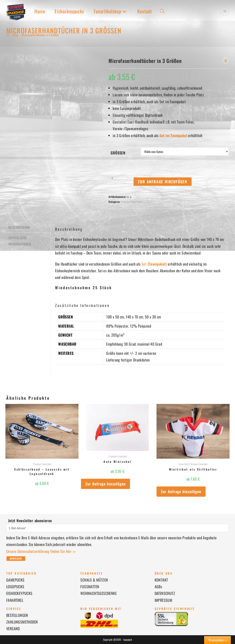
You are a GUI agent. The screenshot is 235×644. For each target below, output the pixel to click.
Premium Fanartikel (131, 202)
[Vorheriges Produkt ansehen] (226, 61)
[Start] (8, 35)
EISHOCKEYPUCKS (19, 593)
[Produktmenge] (112, 178)
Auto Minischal (117, 461)
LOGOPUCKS (15, 587)
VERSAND (13, 629)
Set (154, 264)
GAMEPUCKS (15, 580)
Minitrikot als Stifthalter (193, 469)
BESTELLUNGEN (17, 615)
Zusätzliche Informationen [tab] (20, 240)
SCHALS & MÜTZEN (94, 580)
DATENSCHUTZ (165, 593)
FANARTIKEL (15, 600)
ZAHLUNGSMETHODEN (22, 622)
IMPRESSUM (164, 600)
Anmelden (16, 558)
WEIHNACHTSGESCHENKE (99, 593)
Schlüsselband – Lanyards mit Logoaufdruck (42, 471)
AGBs (159, 587)
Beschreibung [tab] (19, 227)
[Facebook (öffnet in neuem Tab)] (225, 11)
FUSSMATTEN (90, 587)
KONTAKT (161, 580)
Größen (118, 153)
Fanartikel (183, 464)
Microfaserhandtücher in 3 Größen (40, 35)
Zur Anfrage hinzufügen (163, 182)
